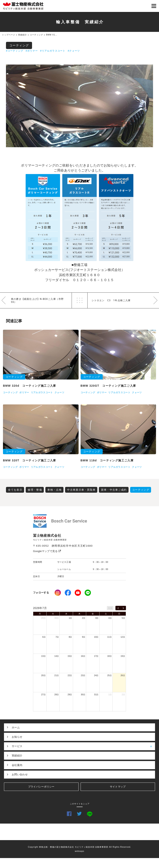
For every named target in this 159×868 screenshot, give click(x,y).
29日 (43, 618)
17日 (96, 656)
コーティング (19, 45)
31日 (96, 695)
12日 (123, 637)
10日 (96, 637)
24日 (96, 675)
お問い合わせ (20, 774)
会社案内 (17, 765)
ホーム (16, 727)
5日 (123, 618)
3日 (97, 618)
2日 (84, 618)
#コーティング (15, 51)
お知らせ (17, 737)
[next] (123, 608)
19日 (123, 656)
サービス (83, 746)
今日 (110, 608)
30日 (57, 618)
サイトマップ (118, 787)
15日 (70, 656)
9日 (84, 637)
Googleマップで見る (47, 551)
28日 (57, 695)
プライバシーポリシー (41, 787)
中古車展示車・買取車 (81, 490)
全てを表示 (15, 490)
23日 (83, 675)
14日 (57, 656)
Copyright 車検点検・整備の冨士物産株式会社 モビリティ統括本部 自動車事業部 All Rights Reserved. (79, 847)
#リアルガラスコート (53, 51)
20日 (43, 675)
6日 (44, 637)
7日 (57, 637)
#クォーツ (74, 51)
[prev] (118, 608)
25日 (109, 675)
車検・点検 (55, 490)
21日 (57, 675)
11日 (109, 637)
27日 (43, 695)
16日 (83, 656)
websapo (79, 851)
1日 (70, 618)
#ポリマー (32, 51)
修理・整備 (35, 490)
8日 (70, 637)
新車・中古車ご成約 (114, 490)
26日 (123, 675)
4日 (110, 618)
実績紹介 (17, 756)
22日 (70, 675)
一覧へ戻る (80, 300)
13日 (43, 656)
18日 (109, 656)
